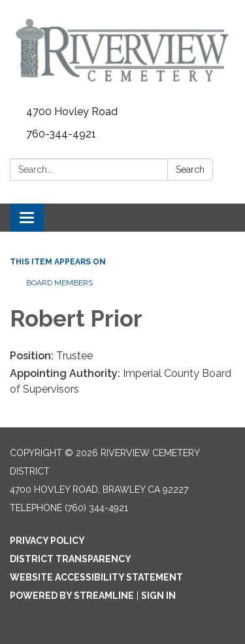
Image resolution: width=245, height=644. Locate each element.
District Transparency (71, 559)
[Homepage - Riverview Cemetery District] (122, 50)
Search (190, 170)
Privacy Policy (47, 541)
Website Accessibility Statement (96, 577)
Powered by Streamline (72, 596)
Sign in (158, 596)
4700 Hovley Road (72, 112)
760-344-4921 (61, 134)
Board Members (59, 283)
